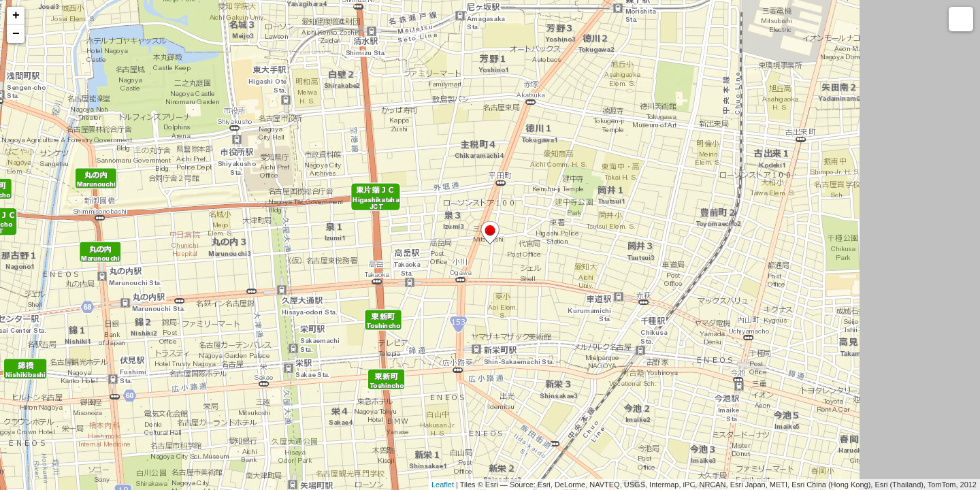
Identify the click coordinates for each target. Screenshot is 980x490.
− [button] (16, 34)
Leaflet (443, 485)
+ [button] (16, 16)
